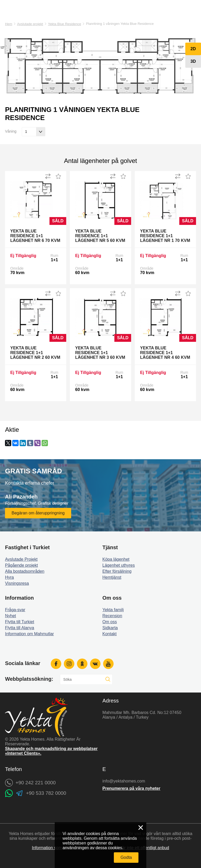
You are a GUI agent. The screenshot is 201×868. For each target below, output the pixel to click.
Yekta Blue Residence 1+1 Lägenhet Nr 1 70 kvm (165, 236)
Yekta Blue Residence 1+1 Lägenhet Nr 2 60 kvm (35, 353)
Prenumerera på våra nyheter (131, 788)
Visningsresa (17, 583)
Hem (9, 24)
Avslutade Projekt (21, 559)
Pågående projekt (21, 565)
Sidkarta (110, 628)
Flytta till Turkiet (19, 622)
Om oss (110, 622)
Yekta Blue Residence (65, 24)
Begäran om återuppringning (38, 513)
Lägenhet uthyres (119, 565)
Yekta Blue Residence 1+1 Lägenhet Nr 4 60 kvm (165, 353)
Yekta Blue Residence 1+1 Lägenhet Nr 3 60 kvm (100, 353)
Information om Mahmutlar (29, 634)
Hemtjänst (112, 577)
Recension (112, 616)
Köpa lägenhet (116, 559)
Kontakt (109, 634)
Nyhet (10, 616)
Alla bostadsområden (25, 571)
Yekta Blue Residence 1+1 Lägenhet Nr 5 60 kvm (100, 236)
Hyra (9, 577)
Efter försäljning (117, 571)
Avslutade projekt (30, 24)
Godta (126, 857)
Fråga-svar (15, 610)
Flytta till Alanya (19, 628)
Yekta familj (113, 610)
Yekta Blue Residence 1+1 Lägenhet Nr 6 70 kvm (35, 236)
